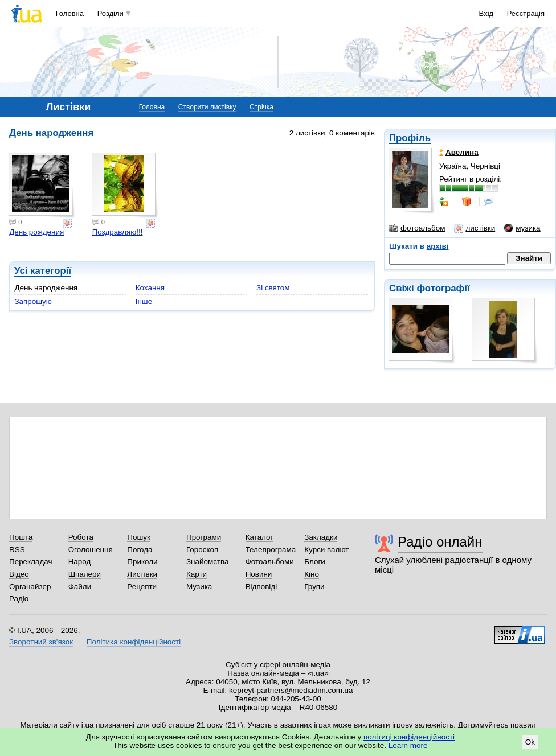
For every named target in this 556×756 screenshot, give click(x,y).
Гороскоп (202, 550)
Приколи (142, 562)
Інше (144, 301)
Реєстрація (526, 13)
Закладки (321, 537)
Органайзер (30, 587)
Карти (197, 574)
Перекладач (30, 562)
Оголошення (91, 550)
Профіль (410, 138)
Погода (140, 550)
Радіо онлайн (440, 542)
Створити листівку (207, 107)
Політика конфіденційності (134, 642)
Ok (530, 742)
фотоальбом (417, 228)
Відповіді (261, 587)
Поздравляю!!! (118, 232)
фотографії (443, 288)
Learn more (408, 745)
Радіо (19, 599)
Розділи (111, 13)
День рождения (36, 232)
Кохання (150, 288)
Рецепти (142, 587)
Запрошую (33, 301)
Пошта (21, 537)
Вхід (486, 13)
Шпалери (85, 574)
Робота (81, 537)
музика (522, 228)
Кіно (312, 574)
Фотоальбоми (270, 562)
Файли (80, 587)
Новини (259, 574)
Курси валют (326, 550)
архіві (438, 246)
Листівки (142, 574)
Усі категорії (43, 271)
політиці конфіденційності (409, 737)
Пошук (139, 537)
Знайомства (208, 562)
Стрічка (261, 107)
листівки (475, 228)
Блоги (315, 562)
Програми (204, 537)
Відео (19, 574)
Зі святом (273, 288)
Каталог (259, 537)
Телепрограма (271, 550)
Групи (314, 587)
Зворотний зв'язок (41, 642)
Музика (199, 587)
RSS (17, 550)
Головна (70, 13)
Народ (80, 562)
